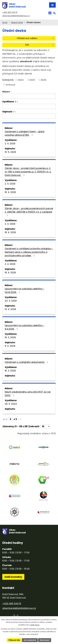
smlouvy (11, 85)
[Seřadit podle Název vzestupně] (11, 91)
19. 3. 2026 (10, 337)
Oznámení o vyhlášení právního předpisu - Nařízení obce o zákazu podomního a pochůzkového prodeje (29, 252)
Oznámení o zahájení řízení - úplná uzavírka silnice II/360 (25, 133)
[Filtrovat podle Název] (29, 96)
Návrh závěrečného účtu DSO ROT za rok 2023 (28, 394)
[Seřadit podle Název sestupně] (11, 92)
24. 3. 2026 (11, 301)
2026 (43, 80)
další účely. (35, 625)
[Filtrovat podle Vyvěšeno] (29, 106)
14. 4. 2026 (10, 309)
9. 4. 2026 (10, 346)
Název (6, 92)
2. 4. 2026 (10, 143)
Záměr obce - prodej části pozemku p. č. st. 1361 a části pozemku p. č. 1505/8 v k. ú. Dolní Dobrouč (28, 172)
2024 (21, 80)
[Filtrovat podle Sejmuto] (29, 116)
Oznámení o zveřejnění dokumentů (27, 362)
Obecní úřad (17, 22)
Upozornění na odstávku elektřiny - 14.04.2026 (25, 290)
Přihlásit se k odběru (36, 38)
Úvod (5, 22)
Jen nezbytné (30, 640)
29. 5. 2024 (11, 404)
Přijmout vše (14, 640)
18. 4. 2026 (10, 192)
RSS (40, 45)
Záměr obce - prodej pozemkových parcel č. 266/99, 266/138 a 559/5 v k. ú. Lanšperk (29, 212)
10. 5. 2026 (10, 152)
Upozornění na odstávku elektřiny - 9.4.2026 (25, 327)
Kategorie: (8, 80)
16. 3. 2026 (10, 371)
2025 (32, 80)
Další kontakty (13, 577)
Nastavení (45, 640)
